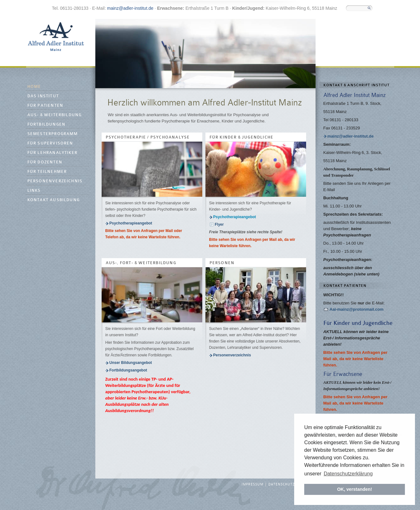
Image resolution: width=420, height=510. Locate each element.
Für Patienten (45, 106)
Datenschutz (282, 484)
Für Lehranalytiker (53, 153)
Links (34, 191)
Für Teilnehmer (47, 172)
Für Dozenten (45, 162)
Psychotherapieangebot (131, 223)
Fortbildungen (47, 125)
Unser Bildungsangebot (131, 363)
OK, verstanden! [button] (354, 489)
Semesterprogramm (53, 134)
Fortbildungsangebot (128, 370)
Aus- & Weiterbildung (55, 115)
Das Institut (43, 96)
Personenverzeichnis (55, 181)
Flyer (219, 224)
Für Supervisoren (50, 143)
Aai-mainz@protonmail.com (357, 309)
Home (34, 87)
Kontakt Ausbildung (54, 200)
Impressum (252, 484)
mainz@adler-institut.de (130, 8)
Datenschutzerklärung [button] (348, 474)
